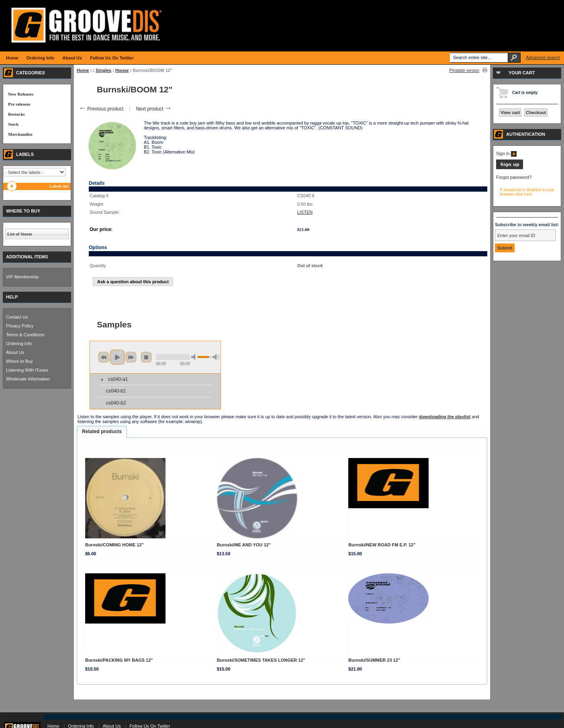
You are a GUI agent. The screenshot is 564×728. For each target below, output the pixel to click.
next (131, 357)
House (122, 70)
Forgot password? (514, 177)
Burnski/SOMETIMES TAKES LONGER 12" (261, 660)
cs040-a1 (118, 379)
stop (146, 357)
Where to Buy (19, 361)
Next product (154, 109)
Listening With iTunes (27, 370)
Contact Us (17, 317)
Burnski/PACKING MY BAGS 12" (119, 660)
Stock (13, 124)
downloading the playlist (445, 417)
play (117, 357)
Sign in (506, 153)
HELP (12, 297)
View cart (510, 112)
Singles (103, 70)
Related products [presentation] (102, 431)
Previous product (101, 109)
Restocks (16, 114)
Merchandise (20, 134)
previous (104, 357)
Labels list (59, 186)
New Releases (21, 94)
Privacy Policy (20, 326)
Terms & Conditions (25, 335)
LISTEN (305, 212)
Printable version (464, 71)
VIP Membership (22, 277)
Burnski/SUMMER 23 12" (374, 660)
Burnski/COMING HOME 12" (114, 545)
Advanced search (543, 57)
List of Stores (20, 234)
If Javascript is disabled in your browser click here (527, 192)
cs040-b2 (116, 403)
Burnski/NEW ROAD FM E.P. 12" (382, 545)
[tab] (102, 432)
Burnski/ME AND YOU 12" (244, 545)
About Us (15, 352)
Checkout (536, 112)
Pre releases (19, 104)
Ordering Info (19, 344)
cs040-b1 (116, 391)
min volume (195, 357)
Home (83, 70)
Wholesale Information (28, 379)
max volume (216, 357)
